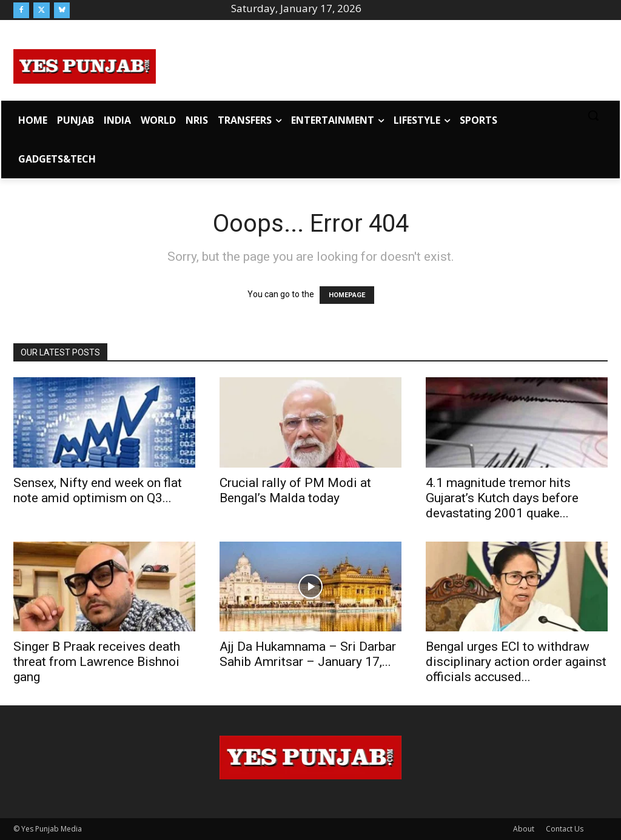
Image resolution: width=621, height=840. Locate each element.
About (524, 829)
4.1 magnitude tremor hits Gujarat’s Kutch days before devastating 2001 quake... (502, 498)
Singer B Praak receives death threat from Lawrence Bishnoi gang (97, 662)
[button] (593, 115)
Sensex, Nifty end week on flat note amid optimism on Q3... (98, 490)
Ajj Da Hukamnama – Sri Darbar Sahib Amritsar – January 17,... (308, 654)
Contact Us (565, 829)
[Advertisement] (382, 64)
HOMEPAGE (347, 295)
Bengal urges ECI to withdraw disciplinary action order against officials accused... (516, 662)
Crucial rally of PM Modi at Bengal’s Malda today (295, 490)
